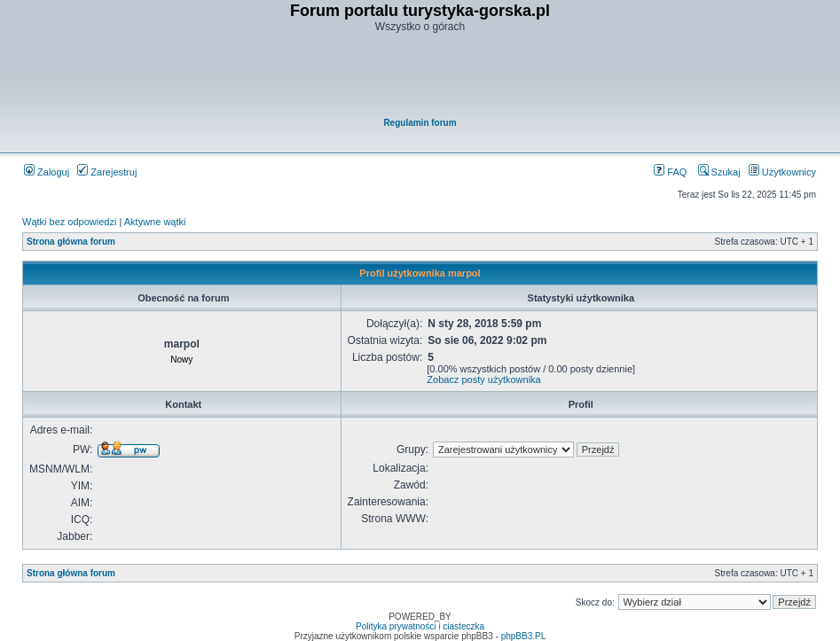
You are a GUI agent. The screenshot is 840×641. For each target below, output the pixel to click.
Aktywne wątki (155, 222)
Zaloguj (47, 172)
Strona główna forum (71, 242)
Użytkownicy (782, 172)
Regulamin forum (420, 123)
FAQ (670, 172)
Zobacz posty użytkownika (483, 379)
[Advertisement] (421, 76)
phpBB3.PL (524, 636)
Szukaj (719, 172)
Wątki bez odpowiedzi (69, 222)
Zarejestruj (107, 172)
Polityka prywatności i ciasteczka (420, 626)
